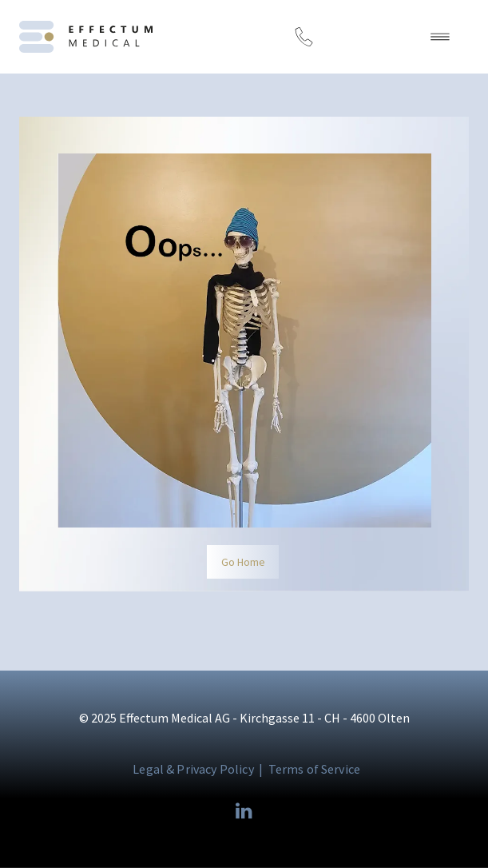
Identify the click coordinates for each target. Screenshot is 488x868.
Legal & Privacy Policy (193, 769)
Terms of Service (315, 769)
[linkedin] (244, 812)
